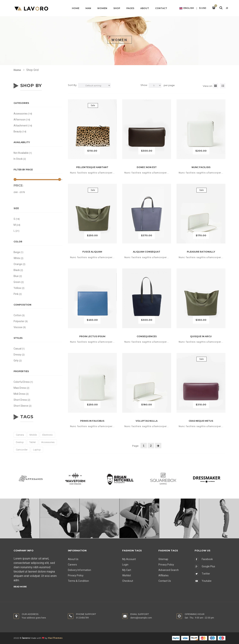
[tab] (215, 86)
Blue (16, 276)
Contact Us (165, 581)
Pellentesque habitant (92, 167)
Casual (17, 349)
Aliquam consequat (147, 252)
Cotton (17, 315)
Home (76, 8)
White (17, 258)
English (187, 8)
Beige (17, 252)
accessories (48, 442)
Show (144, 85)
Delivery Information (79, 570)
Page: (136, 446)
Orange (18, 264)
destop (20, 442)
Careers (72, 565)
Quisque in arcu (201, 336)
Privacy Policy (76, 575)
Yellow (17, 288)
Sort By (72, 85)
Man (88, 8)
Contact (161, 8)
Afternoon (20, 120)
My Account (129, 559)
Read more (20, 587)
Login (125, 565)
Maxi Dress (20, 388)
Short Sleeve (21, 406)
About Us (73, 559)
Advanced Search (169, 570)
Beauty (18, 132)
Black (17, 270)
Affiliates (163, 575)
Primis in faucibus (92, 421)
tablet (33, 442)
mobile (33, 435)
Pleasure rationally (201, 252)
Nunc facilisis (201, 167)
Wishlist (127, 575)
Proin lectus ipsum (92, 336)
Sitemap (163, 559)
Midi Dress (19, 394)
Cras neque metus (201, 421)
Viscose (18, 327)
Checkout (128, 581)
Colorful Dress (22, 382)
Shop (117, 8)
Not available (21, 153)
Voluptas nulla (147, 421)
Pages (130, 8)
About (145, 8)
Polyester (19, 321)
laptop (37, 450)
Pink (16, 294)
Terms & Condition (78, 581)
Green (17, 282)
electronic (48, 435)
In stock (18, 159)
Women (102, 8)
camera (20, 435)
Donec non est (147, 167)
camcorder (22, 450)
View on (207, 86)
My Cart (127, 570)
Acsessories (21, 114)
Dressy (17, 355)
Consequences (147, 336)
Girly (16, 361)
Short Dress (20, 400)
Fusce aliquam (92, 252)
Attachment (21, 126)
